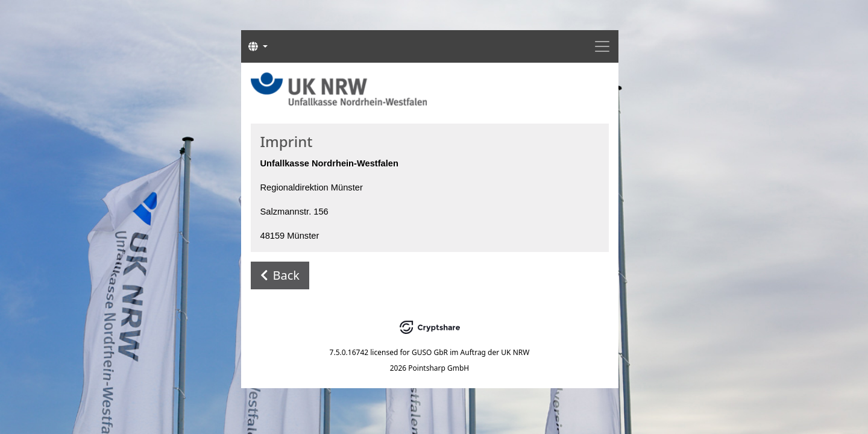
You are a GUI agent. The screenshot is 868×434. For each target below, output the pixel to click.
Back (280, 275)
